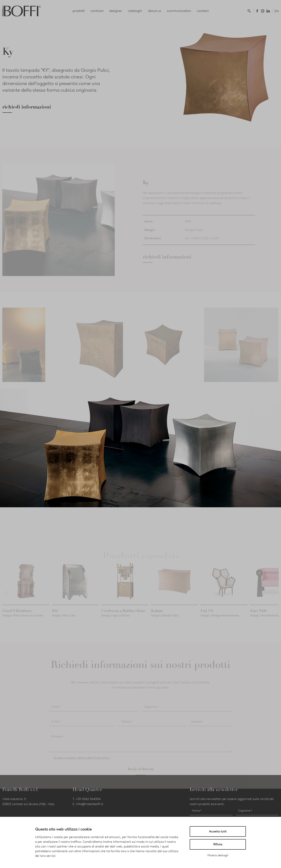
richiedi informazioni (27, 107)
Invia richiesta (140, 774)
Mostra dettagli (218, 855)
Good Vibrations (17, 616)
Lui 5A (207, 616)
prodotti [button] (79, 11)
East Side (259, 616)
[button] (250, 11)
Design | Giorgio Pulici (165, 621)
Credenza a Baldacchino (123, 616)
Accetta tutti (218, 831)
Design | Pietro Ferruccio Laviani (23, 621)
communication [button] (179, 11)
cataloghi (135, 11)
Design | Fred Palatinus (264, 621)
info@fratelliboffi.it (90, 804)
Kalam (157, 616)
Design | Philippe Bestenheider (220, 621)
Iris (55, 616)
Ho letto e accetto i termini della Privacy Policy (82, 763)
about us (154, 11)
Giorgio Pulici (194, 235)
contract (97, 11)
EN (277, 11)
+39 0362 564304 (88, 799)
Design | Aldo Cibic (64, 621)
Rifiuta (218, 844)
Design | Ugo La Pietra (116, 621)
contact (203, 11)
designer (116, 11)
